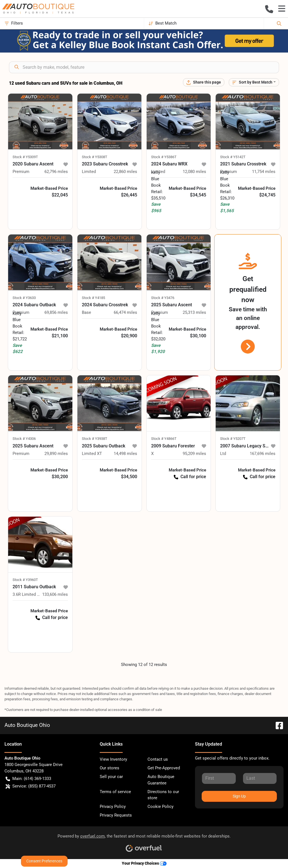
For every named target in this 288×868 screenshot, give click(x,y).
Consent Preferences (44, 861)
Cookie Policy (160, 807)
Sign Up (239, 796)
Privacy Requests (116, 815)
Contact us (158, 759)
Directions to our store (163, 795)
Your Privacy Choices (144, 863)
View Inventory (113, 759)
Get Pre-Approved (164, 768)
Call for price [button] (190, 477)
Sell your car (111, 777)
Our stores (110, 768)
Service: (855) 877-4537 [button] (31, 786)
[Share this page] (204, 82)
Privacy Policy (113, 807)
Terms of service (115, 792)
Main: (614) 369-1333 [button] (28, 779)
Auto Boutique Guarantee (161, 780)
